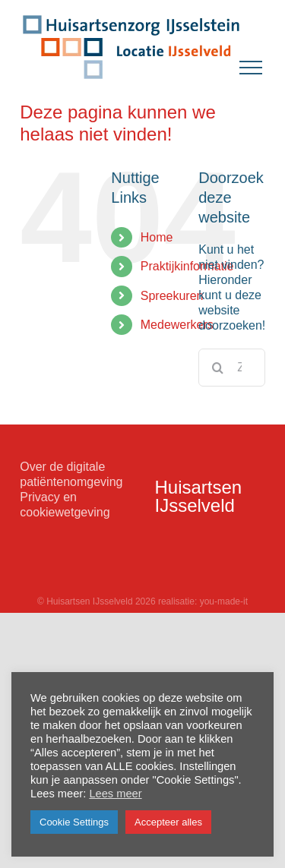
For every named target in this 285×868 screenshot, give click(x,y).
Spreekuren (172, 296)
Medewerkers (177, 325)
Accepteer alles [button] (168, 822)
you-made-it (224, 601)
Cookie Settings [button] (74, 822)
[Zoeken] (217, 368)
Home (157, 237)
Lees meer (115, 794)
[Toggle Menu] (251, 68)
